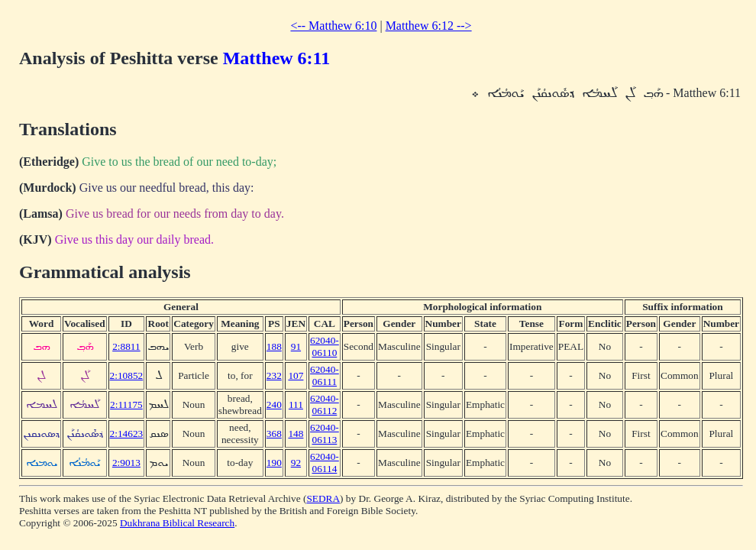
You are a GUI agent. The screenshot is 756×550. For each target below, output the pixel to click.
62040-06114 (325, 463)
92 (296, 463)
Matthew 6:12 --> (429, 26)
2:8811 (126, 346)
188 (274, 346)
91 (296, 346)
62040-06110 (325, 346)
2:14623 (127, 434)
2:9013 (126, 463)
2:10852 (127, 375)
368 (274, 434)
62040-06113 (325, 434)
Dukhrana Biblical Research (177, 523)
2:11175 (126, 404)
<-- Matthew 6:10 (333, 26)
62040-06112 (325, 404)
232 (274, 375)
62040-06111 (325, 375)
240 (274, 404)
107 (296, 375)
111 (296, 404)
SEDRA (323, 498)
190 (274, 463)
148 (296, 434)
